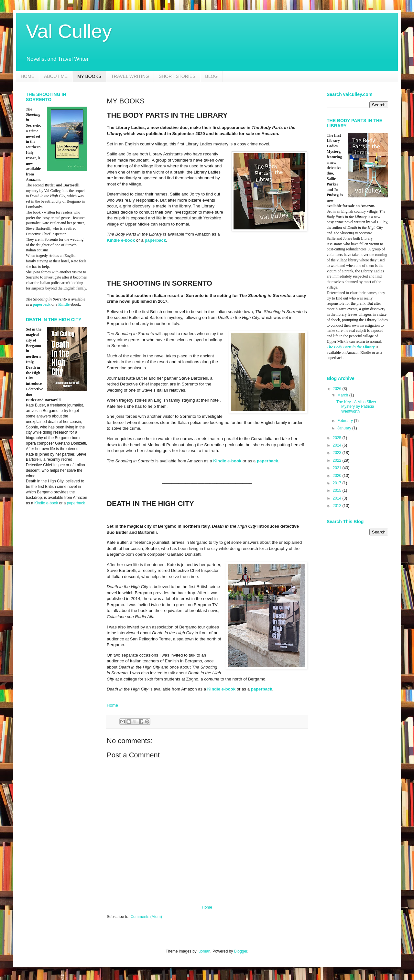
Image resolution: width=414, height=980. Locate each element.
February (346, 421)
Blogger (241, 951)
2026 (338, 389)
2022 (338, 460)
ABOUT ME (56, 76)
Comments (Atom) (146, 917)
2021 (338, 468)
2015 (338, 490)
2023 (338, 453)
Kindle (64, 304)
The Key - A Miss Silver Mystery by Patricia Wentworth (356, 407)
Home (112, 705)
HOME (27, 76)
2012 (338, 506)
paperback (155, 240)
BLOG (211, 76)
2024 (338, 445)
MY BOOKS (89, 76)
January (345, 428)
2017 (338, 483)
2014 (338, 498)
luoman (204, 951)
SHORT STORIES (177, 76)
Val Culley (69, 31)
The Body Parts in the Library (351, 347)
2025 (338, 438)
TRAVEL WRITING (130, 76)
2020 (338, 476)
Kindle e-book (121, 240)
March (343, 395)
